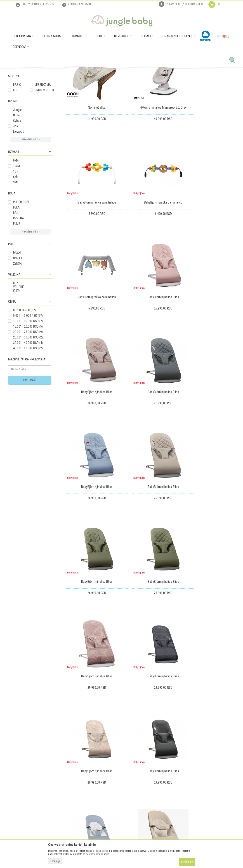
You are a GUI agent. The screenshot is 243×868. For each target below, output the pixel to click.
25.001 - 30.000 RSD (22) (29, 404)
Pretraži (30, 447)
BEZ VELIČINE (19, 354)
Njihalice (16, 103)
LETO (16, 157)
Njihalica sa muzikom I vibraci (27, 111)
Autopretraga (94, 90)
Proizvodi (30, 73)
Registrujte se (195, 4)
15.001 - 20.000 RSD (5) (28, 393)
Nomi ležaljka (93, 166)
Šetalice (15, 129)
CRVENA (19, 285)
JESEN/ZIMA (43, 151)
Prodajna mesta (18, 780)
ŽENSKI (18, 330)
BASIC (17, 151)
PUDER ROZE (21, 269)
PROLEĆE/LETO (44, 157)
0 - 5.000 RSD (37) (24, 377)
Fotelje (15, 119)
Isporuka (117, 761)
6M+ (16, 244)
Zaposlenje (15, 767)
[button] (234, 60)
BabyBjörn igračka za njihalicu (208, 166)
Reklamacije (118, 773)
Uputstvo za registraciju (74, 767)
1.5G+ (17, 233)
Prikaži (175, 90)
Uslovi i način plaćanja (73, 780)
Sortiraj (113, 90)
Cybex (17, 187)
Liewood (19, 198)
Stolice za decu (21, 124)
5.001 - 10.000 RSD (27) (28, 382)
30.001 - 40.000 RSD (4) (28, 410)
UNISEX (18, 325)
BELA (16, 274)
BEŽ (15, 280)
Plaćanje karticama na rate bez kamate (78, 789)
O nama (13, 761)
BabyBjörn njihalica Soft (150, 597)
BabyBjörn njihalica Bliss (208, 252)
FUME (17, 290)
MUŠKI (17, 319)
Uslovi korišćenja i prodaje (76, 761)
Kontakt (13, 773)
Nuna (16, 182)
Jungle (17, 177)
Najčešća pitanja (70, 804)
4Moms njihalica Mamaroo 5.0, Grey (150, 166)
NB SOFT (130, 856)
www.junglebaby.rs (103, 856)
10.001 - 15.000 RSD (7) (28, 388)
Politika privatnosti (71, 797)
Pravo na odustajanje (124, 786)
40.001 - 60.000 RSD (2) (28, 415)
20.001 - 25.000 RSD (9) (28, 399)
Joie (16, 193)
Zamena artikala (121, 767)
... (216, 640)
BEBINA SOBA (46, 73)
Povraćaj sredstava (123, 780)
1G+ (16, 238)
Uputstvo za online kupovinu (77, 773)
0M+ (16, 227)
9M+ (16, 249)
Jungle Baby (15, 73)
